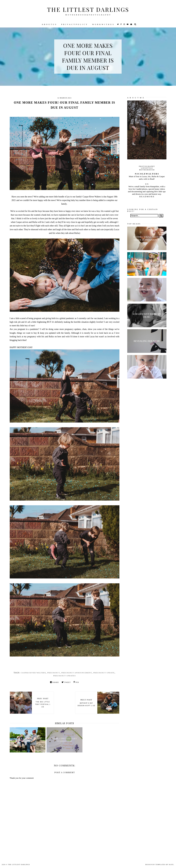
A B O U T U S (49, 24)
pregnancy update (104, 673)
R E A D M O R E (147, 197)
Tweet (66, 682)
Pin (76, 682)
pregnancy (54, 673)
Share (55, 682)
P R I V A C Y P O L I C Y (74, 24)
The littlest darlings (88, 9)
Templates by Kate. (165, 865)
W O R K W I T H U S (103, 24)
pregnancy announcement (77, 673)
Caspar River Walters (33, 673)
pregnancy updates (64, 676)
